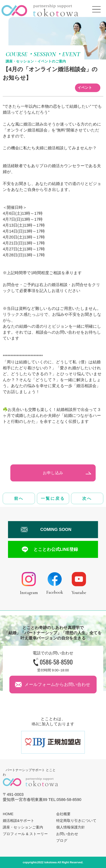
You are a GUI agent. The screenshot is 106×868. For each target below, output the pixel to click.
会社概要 (63, 814)
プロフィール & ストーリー (25, 834)
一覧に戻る (53, 498)
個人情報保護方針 (71, 827)
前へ (19, 498)
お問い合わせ (67, 834)
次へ (87, 498)
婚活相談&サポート (18, 821)
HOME (8, 814)
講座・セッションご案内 (23, 827)
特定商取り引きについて (76, 821)
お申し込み (53, 473)
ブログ (62, 840)
